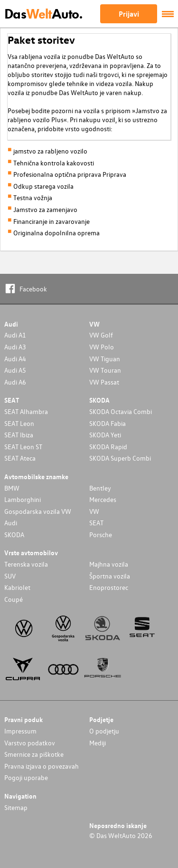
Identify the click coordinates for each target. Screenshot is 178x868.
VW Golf (101, 335)
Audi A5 (15, 370)
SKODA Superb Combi (120, 458)
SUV (10, 576)
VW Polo (102, 347)
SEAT (96, 523)
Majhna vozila (109, 564)
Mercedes (103, 499)
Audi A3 (15, 347)
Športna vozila (110, 576)
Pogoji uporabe (26, 777)
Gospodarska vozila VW (38, 511)
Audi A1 (15, 335)
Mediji (98, 743)
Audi (11, 523)
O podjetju (104, 731)
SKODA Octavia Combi (121, 411)
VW (94, 511)
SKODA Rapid (108, 447)
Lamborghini (23, 499)
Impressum (20, 731)
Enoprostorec (109, 587)
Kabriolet (17, 587)
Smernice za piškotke (34, 754)
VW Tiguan (105, 359)
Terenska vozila (26, 564)
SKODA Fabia (108, 423)
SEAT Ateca (20, 458)
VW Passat (104, 382)
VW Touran (105, 370)
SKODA (14, 535)
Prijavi (129, 14)
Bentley (100, 488)
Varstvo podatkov (30, 743)
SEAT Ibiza (19, 435)
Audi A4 (15, 359)
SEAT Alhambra (26, 411)
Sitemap (16, 807)
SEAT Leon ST (23, 447)
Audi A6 (15, 382)
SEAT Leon (19, 423)
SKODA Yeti (105, 435)
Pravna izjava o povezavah (42, 766)
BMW (12, 488)
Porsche (101, 535)
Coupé (14, 599)
